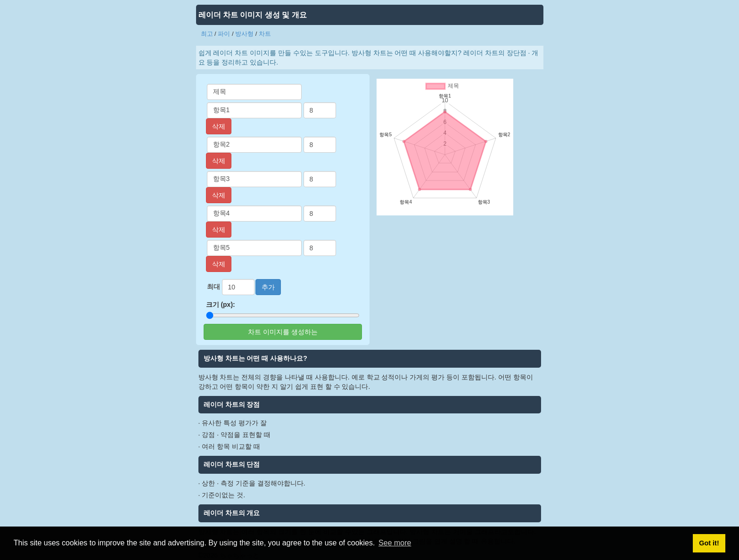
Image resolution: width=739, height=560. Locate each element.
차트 (265, 34)
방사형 (244, 34)
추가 (268, 287)
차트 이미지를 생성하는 (283, 332)
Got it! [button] (709, 543)
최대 (213, 287)
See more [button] (395, 543)
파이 (224, 34)
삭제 (219, 126)
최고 (207, 34)
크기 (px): (221, 305)
